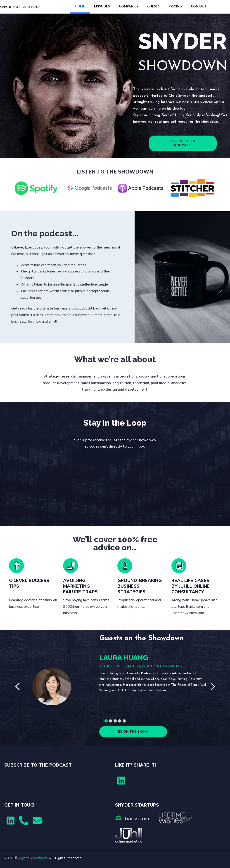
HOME (80, 7)
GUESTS (153, 7)
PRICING (175, 7)
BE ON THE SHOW (133, 732)
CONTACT (199, 7)
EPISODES (102, 7)
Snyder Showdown (33, 858)
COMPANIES (129, 7)
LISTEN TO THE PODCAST (183, 143)
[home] (35, 7)
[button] (18, 687)
